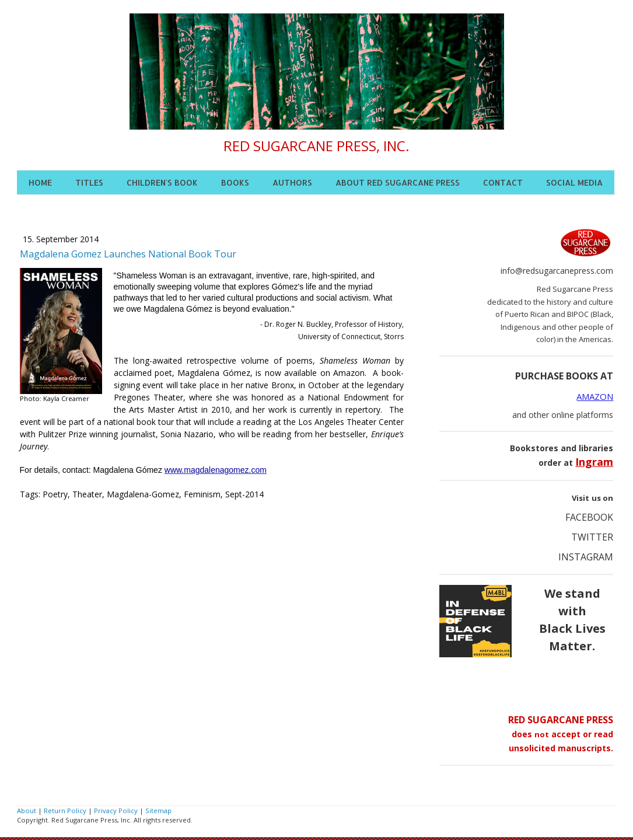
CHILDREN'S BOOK (162, 182)
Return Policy (65, 811)
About (27, 811)
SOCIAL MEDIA (574, 182)
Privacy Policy (116, 811)
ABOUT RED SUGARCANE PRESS (398, 182)
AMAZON (595, 396)
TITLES (89, 182)
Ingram (594, 462)
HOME (40, 182)
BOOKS (235, 182)
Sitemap (158, 811)
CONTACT (503, 182)
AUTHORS (292, 182)
